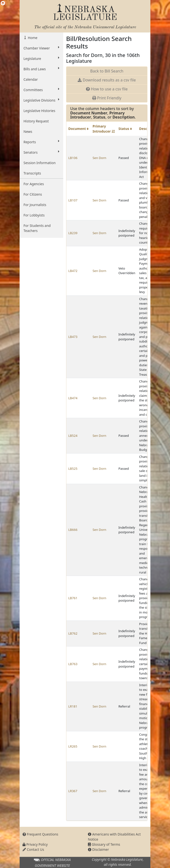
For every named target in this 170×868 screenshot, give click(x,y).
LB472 (73, 271)
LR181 (73, 706)
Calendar (31, 79)
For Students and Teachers (37, 228)
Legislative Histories (39, 111)
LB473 (73, 337)
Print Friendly (107, 98)
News (28, 131)
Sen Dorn (99, 158)
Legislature (41, 58)
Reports (41, 142)
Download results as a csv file (107, 80)
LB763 (73, 664)
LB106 (73, 158)
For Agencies (34, 184)
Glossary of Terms (104, 844)
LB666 (73, 530)
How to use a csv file (107, 89)
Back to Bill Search (107, 71)
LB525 (73, 469)
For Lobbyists (34, 215)
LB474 (73, 398)
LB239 (73, 233)
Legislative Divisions (41, 100)
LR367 (73, 791)
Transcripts (32, 173)
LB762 (73, 633)
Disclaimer (98, 849)
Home (32, 38)
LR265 (73, 746)
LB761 (73, 598)
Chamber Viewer (41, 48)
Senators (41, 152)
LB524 (73, 436)
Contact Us (33, 849)
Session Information (40, 163)
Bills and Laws (41, 69)
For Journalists (35, 205)
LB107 (73, 200)
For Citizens (33, 194)
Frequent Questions (40, 834)
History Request (36, 121)
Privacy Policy (35, 844)
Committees (41, 90)
